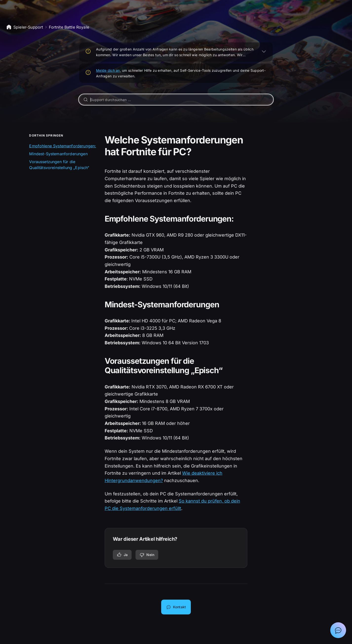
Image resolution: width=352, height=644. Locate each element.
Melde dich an (108, 70)
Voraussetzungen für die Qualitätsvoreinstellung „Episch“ (59, 165)
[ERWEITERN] (264, 51)
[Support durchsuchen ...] (176, 100)
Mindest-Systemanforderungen (58, 154)
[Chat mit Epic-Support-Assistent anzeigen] (338, 630)
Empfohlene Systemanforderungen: (63, 146)
